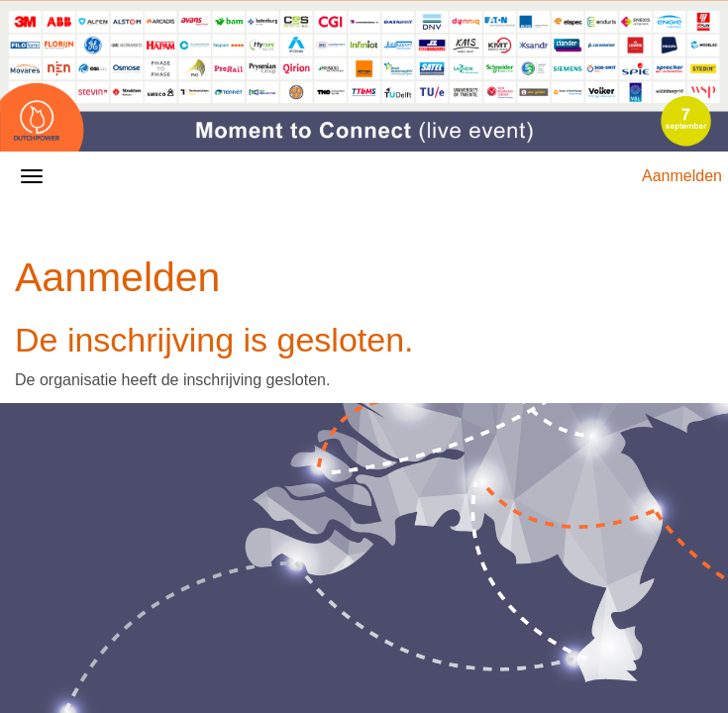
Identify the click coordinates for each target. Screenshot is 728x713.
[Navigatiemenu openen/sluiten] (32, 176)
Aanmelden (682, 176)
